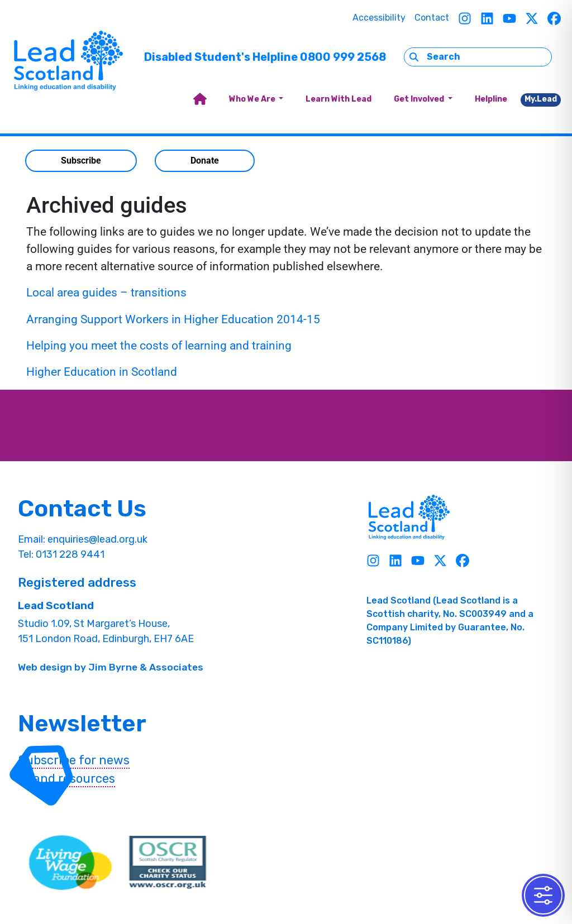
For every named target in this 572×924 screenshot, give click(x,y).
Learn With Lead (339, 99)
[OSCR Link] (168, 863)
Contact (432, 18)
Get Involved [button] (420, 99)
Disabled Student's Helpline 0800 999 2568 (265, 57)
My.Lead (541, 99)
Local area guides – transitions (106, 293)
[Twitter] (532, 18)
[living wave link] (70, 863)
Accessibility (379, 18)
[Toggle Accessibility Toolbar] (543, 895)
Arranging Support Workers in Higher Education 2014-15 (173, 319)
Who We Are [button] (253, 99)
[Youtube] (509, 18)
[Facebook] (554, 18)
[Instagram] (465, 18)
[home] (200, 100)
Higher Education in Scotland (102, 372)
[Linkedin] (487, 18)
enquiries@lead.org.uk (97, 539)
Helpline (491, 99)
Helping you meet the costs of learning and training (160, 346)
